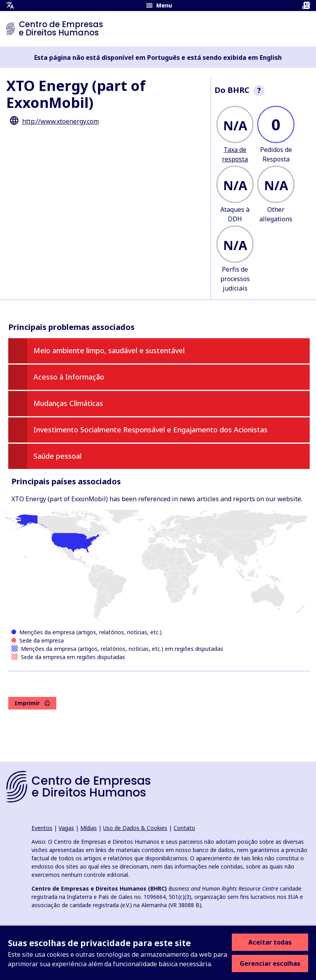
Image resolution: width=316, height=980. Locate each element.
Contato (184, 828)
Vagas (66, 828)
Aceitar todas (270, 942)
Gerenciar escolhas (270, 963)
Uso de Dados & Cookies (135, 828)
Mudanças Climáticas (68, 403)
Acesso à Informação (69, 377)
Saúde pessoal (57, 456)
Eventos (42, 828)
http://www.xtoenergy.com (60, 121)
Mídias (89, 828)
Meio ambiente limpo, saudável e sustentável (109, 350)
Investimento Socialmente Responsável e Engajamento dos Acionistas (151, 430)
